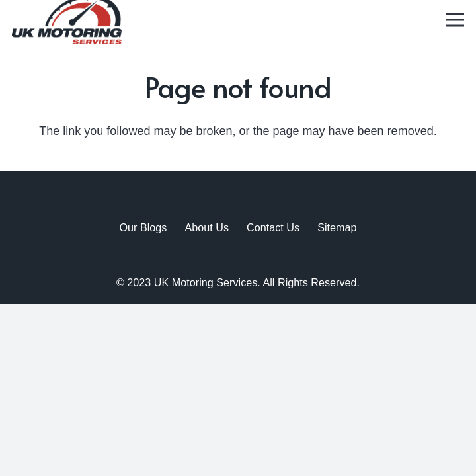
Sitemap (337, 227)
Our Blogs (143, 227)
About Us (207, 227)
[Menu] (455, 20)
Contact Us (273, 227)
